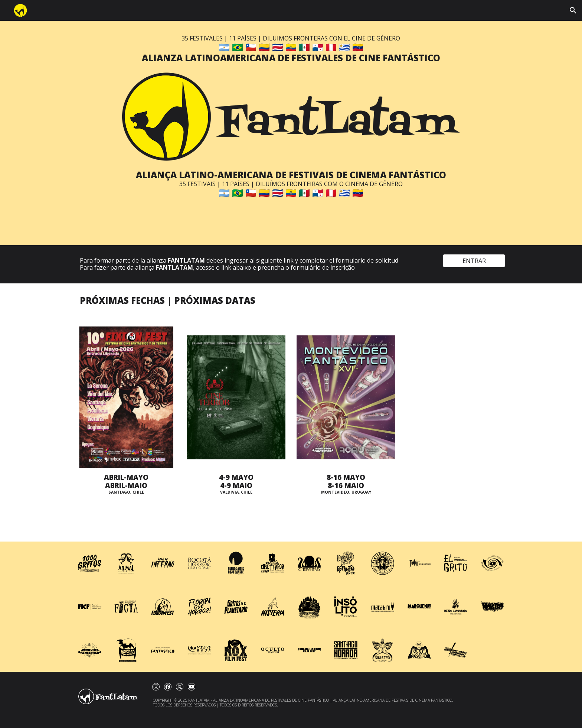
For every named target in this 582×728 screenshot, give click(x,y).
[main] (291, 49)
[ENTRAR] (474, 261)
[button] (573, 10)
